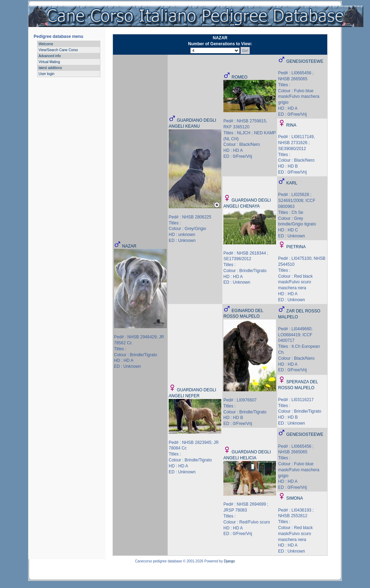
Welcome (46, 44)
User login (46, 74)
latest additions (50, 68)
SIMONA (294, 498)
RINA (291, 125)
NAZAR (129, 246)
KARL (292, 183)
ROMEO (239, 77)
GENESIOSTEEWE (305, 61)
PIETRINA (296, 247)
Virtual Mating (49, 62)
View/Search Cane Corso (58, 50)
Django (229, 561)
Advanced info (50, 56)
